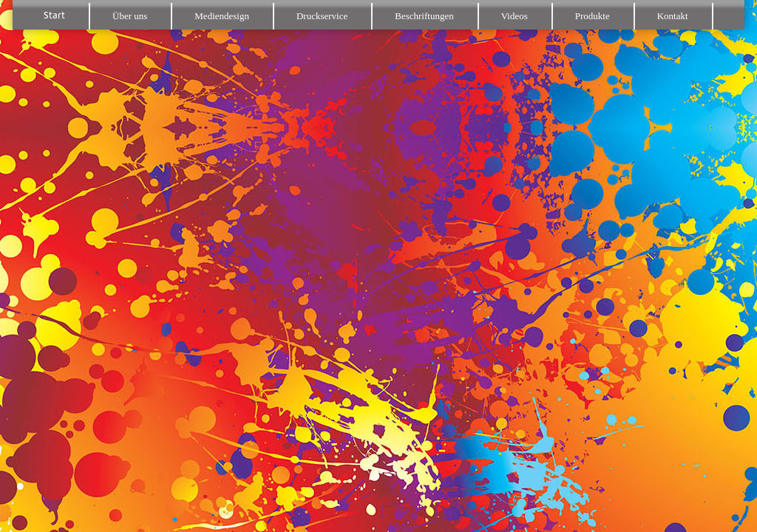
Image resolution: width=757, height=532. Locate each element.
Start (54, 16)
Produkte (593, 16)
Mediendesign (222, 16)
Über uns (130, 16)
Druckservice (322, 16)
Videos (515, 16)
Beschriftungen (424, 16)
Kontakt (673, 16)
